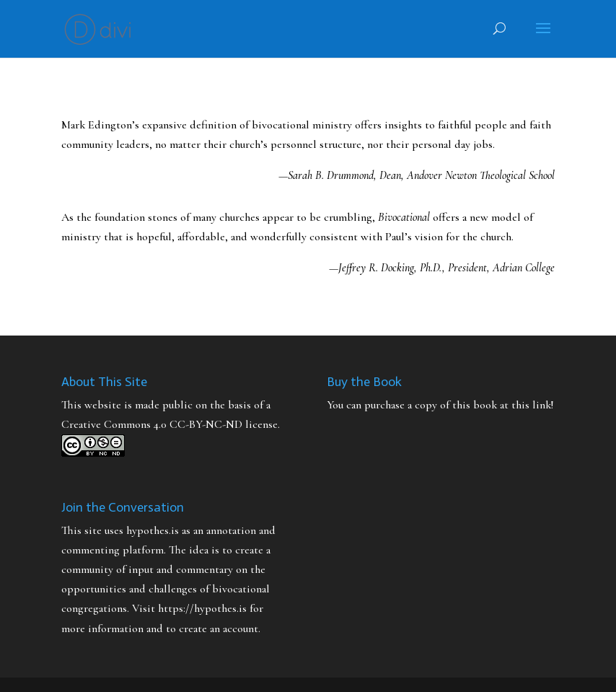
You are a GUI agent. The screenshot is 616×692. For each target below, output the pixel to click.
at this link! (527, 405)
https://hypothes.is (202, 608)
